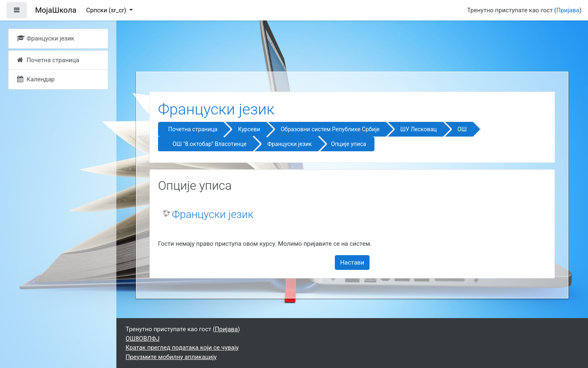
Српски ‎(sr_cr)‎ (107, 10)
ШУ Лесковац (418, 129)
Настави (352, 263)
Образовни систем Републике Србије (330, 129)
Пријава (568, 10)
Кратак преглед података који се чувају (182, 348)
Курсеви (249, 129)
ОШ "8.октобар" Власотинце (209, 144)
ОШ (462, 129)
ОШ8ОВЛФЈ (143, 339)
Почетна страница (193, 129)
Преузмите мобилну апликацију (171, 357)
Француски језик (289, 144)
